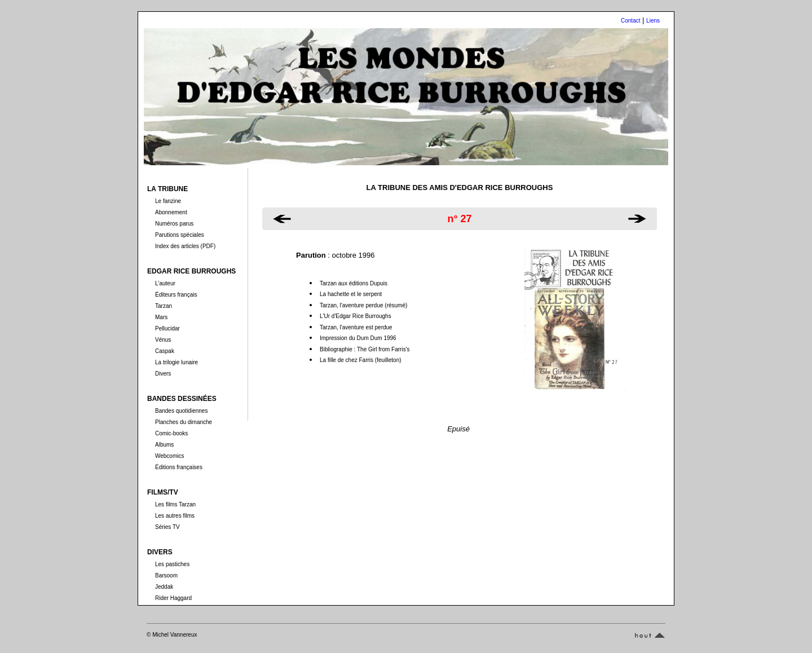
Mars (161, 317)
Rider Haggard (173, 598)
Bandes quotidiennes (181, 411)
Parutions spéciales (180, 235)
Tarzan (164, 306)
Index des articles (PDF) (185, 246)
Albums (164, 445)
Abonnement (171, 212)
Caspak (165, 351)
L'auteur (165, 283)
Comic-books (171, 433)
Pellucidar (167, 328)
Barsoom (166, 575)
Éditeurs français (176, 295)
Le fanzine (168, 201)
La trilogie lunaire (176, 362)
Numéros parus (174, 224)
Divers (163, 374)
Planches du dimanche (184, 422)
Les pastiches (172, 564)
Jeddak (164, 587)
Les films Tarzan (175, 504)
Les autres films (175, 516)
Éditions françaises (179, 467)
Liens (653, 21)
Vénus (163, 340)
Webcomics (170, 456)
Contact (630, 21)
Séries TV (167, 527)
